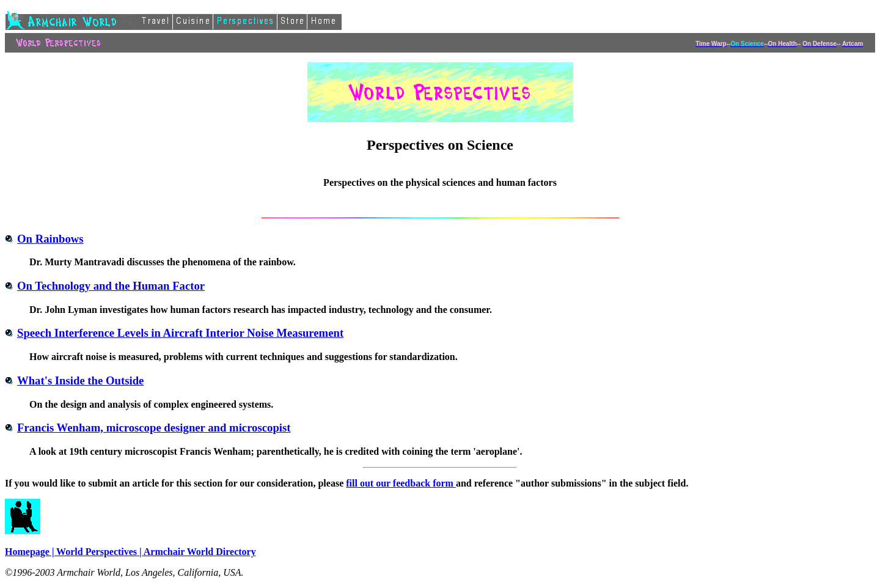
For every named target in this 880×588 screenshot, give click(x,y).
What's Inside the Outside (74, 380)
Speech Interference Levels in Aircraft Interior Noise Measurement (174, 333)
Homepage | (31, 552)
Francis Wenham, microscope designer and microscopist (148, 428)
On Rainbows (44, 239)
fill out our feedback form (401, 483)
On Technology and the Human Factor (105, 286)
